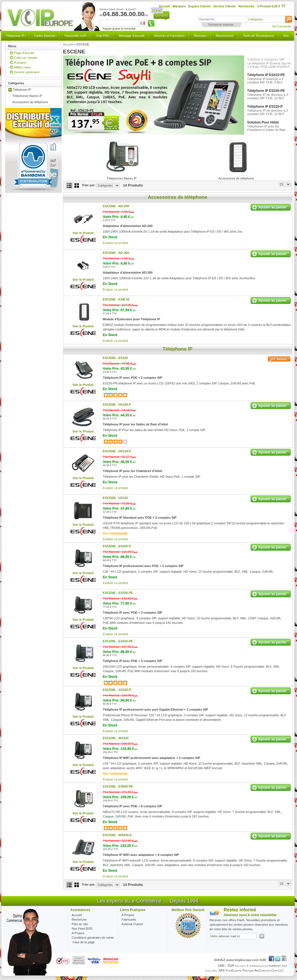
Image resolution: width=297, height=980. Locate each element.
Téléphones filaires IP (27, 96)
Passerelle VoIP (76, 36)
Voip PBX (103, 36)
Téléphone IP (15, 36)
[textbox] (222, 19)
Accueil (68, 44)
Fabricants (129, 920)
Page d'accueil (24, 53)
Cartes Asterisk (44, 36)
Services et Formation (169, 36)
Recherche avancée (221, 25)
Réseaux (200, 36)
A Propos (128, 915)
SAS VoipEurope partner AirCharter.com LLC (251, 970)
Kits (286, 36)
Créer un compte (26, 58)
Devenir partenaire (27, 72)
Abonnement (225, 36)
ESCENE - (116, 206)
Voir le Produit (83, 233)
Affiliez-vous (22, 67)
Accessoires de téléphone (30, 102)
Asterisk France (132, 924)
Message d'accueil (132, 36)
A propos (20, 62)
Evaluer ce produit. (116, 243)
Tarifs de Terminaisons (258, 36)
